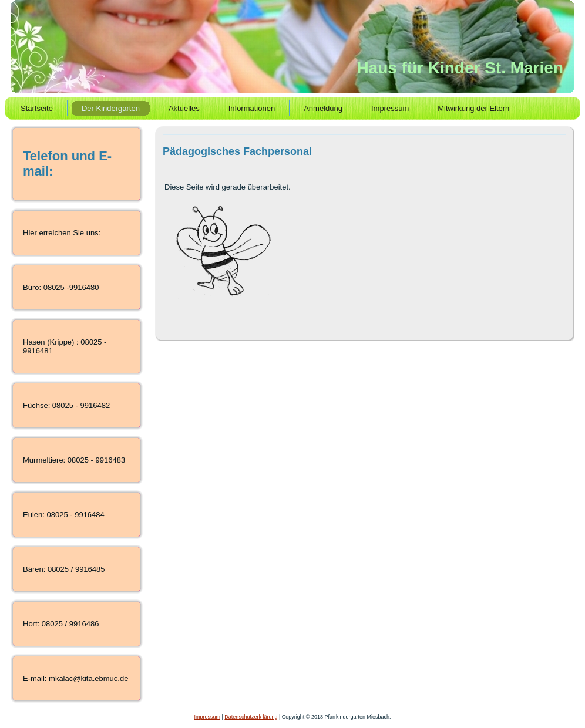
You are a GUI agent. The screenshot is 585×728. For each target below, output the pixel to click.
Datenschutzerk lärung (251, 717)
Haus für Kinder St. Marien (460, 68)
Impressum (208, 717)
